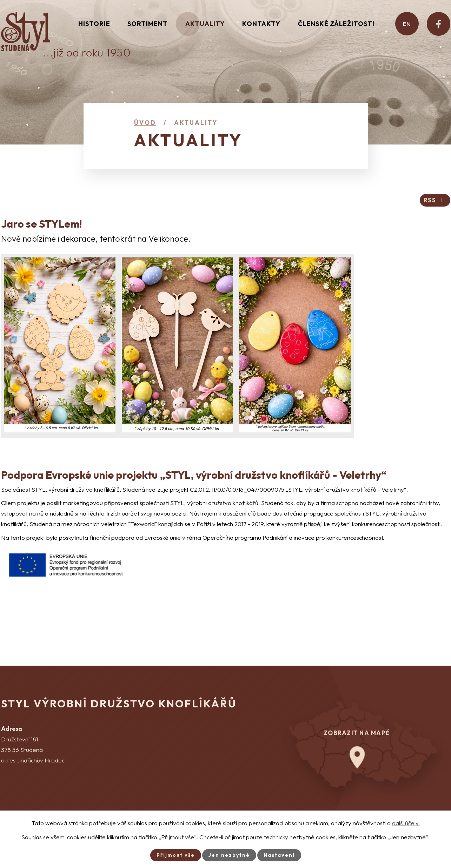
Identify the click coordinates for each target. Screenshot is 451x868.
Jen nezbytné (229, 855)
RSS (435, 200)
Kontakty (261, 24)
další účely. (406, 823)
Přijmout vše (176, 855)
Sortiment (148, 24)
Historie (94, 24)
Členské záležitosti (336, 24)
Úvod (145, 123)
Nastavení (279, 855)
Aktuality (205, 24)
